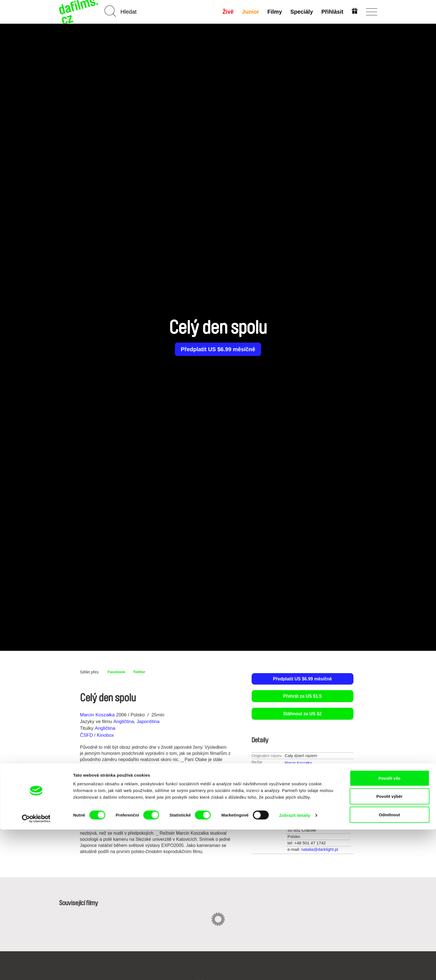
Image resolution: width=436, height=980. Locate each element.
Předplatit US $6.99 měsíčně (218, 349)
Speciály (300, 12)
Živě (227, 12)
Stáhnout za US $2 (302, 715)
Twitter (143, 672)
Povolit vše (389, 929)
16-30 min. (310, 796)
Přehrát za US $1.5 (302, 697)
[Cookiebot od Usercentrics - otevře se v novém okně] (36, 969)
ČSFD (87, 735)
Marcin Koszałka (97, 715)
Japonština (148, 722)
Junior (249, 12)
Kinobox (105, 735)
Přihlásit (331, 12)
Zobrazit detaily (295, 966)
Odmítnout (389, 965)
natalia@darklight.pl (320, 850)
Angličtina (124, 722)
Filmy (273, 12)
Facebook (118, 672)
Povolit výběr (389, 947)
